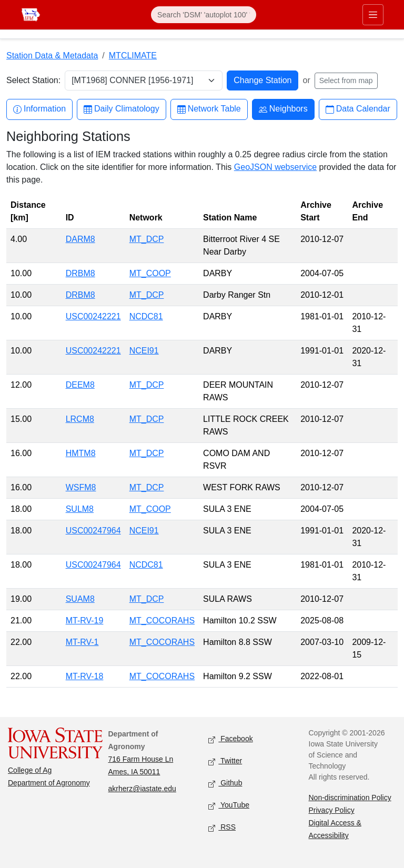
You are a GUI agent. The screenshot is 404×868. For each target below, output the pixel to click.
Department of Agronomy (49, 783)
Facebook (231, 739)
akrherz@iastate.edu (142, 789)
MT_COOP (150, 273)
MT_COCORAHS (162, 620)
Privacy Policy (332, 810)
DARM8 (80, 239)
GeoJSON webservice (275, 167)
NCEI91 (144, 351)
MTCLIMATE (133, 55)
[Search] (204, 15)
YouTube (229, 806)
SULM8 (80, 509)
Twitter (225, 761)
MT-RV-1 (82, 642)
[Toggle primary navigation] (373, 15)
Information (39, 109)
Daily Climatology (122, 109)
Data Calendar (358, 109)
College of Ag (30, 770)
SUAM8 (80, 599)
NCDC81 (146, 316)
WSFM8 (81, 487)
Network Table (209, 109)
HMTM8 (81, 453)
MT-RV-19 (85, 620)
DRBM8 (80, 273)
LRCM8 (80, 419)
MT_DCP (147, 239)
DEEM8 (80, 385)
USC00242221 (93, 316)
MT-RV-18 (85, 676)
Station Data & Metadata (52, 55)
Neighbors (283, 109)
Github (225, 784)
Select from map (346, 80)
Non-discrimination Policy (350, 798)
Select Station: (33, 80)
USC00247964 (93, 531)
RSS (222, 828)
